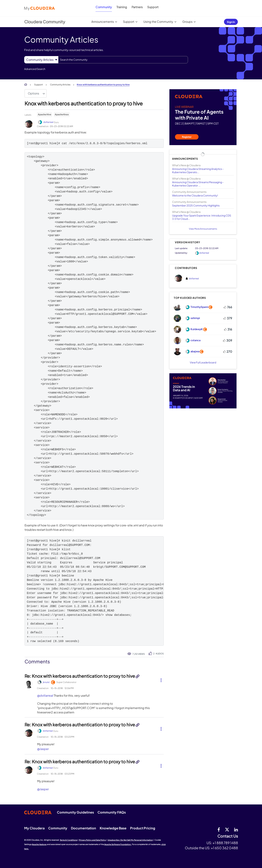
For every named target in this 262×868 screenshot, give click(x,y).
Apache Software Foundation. (118, 844)
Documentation (84, 828)
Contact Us (228, 836)
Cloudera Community (45, 22)
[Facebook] (219, 829)
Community (104, 7)
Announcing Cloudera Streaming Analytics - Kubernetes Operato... (198, 170)
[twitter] (227, 829)
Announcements (103, 22)
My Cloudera (34, 828)
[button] (160, 680)
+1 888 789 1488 (225, 843)
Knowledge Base (113, 828)
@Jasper (43, 749)
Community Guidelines (75, 812)
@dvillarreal (45, 695)
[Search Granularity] (41, 60)
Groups (187, 22)
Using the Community (158, 22)
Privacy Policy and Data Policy (93, 840)
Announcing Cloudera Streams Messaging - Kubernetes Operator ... (198, 184)
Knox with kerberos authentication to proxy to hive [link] (103, 85)
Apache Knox (62, 114)
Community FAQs (112, 812)
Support (153, 7)
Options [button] (33, 93)
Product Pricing (143, 828)
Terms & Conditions (69, 840)
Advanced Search (35, 69)
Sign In (231, 22)
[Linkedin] (236, 829)
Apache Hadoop (39, 844)
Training (122, 7)
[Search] (123, 60)
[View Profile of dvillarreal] (204, 253)
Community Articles (60, 85)
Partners (137, 7)
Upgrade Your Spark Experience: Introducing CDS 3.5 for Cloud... (202, 217)
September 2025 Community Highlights (196, 205)
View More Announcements (203, 229)
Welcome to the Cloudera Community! (195, 195)
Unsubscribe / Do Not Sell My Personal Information (130, 840)
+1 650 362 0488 (224, 848)
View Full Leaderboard (203, 362)
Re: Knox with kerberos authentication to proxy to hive (80, 676)
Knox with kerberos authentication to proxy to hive (84, 103)
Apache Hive (44, 114)
